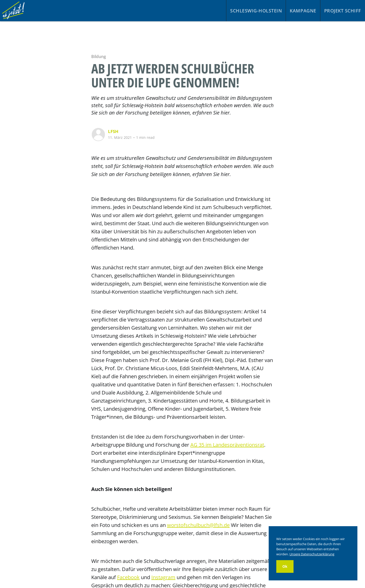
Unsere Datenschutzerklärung (312, 554)
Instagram (163, 577)
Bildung (98, 56)
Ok (285, 566)
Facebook (128, 577)
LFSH (113, 131)
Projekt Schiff (343, 11)
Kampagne (303, 11)
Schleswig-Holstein (256, 11)
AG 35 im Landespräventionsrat (227, 445)
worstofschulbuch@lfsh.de (198, 525)
